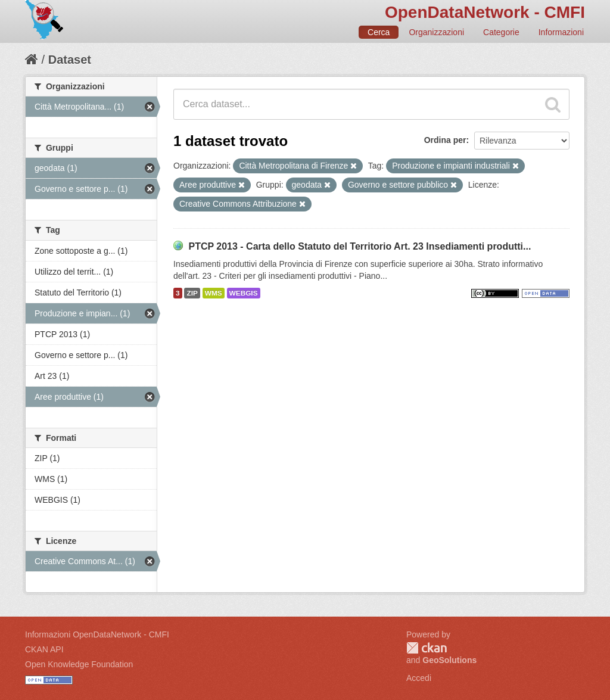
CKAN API (44, 649)
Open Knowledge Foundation (79, 664)
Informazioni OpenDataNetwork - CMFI (97, 634)
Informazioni (561, 32)
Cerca (379, 32)
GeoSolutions (449, 660)
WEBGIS (244, 293)
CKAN (427, 648)
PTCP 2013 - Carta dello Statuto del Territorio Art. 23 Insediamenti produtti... (360, 246)
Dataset (70, 60)
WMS (214, 293)
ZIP (192, 293)
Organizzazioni (436, 32)
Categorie (501, 32)
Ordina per (445, 140)
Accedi (419, 678)
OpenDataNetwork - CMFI (485, 12)
